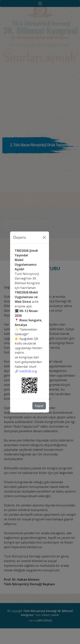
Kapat (39, 406)
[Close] (44, 237)
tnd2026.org (28, 371)
